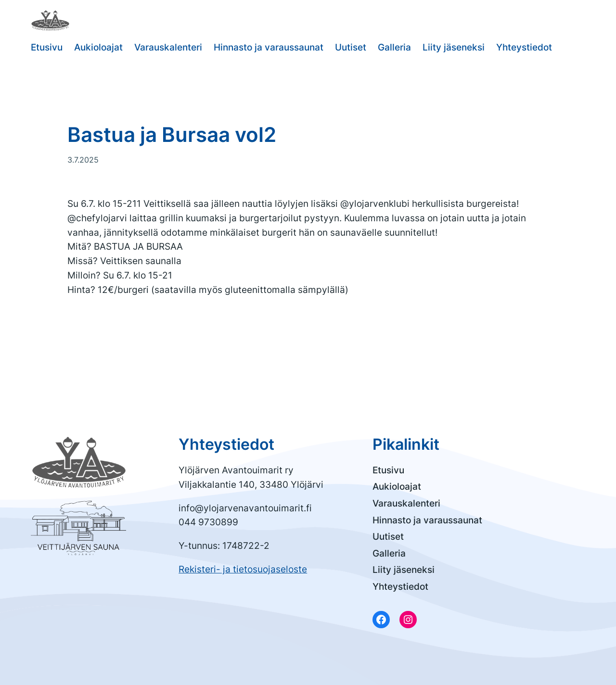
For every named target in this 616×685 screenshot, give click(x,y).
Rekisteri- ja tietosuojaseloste (243, 569)
